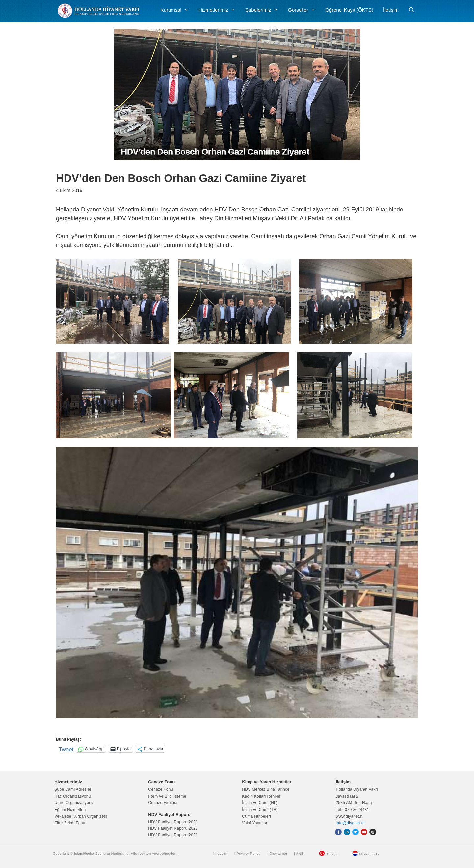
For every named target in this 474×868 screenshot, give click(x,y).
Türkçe (332, 854)
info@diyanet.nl (350, 823)
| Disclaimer (277, 854)
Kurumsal (177, 10)
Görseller (304, 10)
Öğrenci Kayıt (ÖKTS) (349, 10)
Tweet (66, 749)
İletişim (391, 10)
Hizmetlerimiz (219, 10)
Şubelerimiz (264, 10)
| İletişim (220, 854)
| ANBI (299, 854)
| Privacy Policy (247, 854)
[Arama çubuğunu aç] (412, 10)
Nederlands (369, 854)
